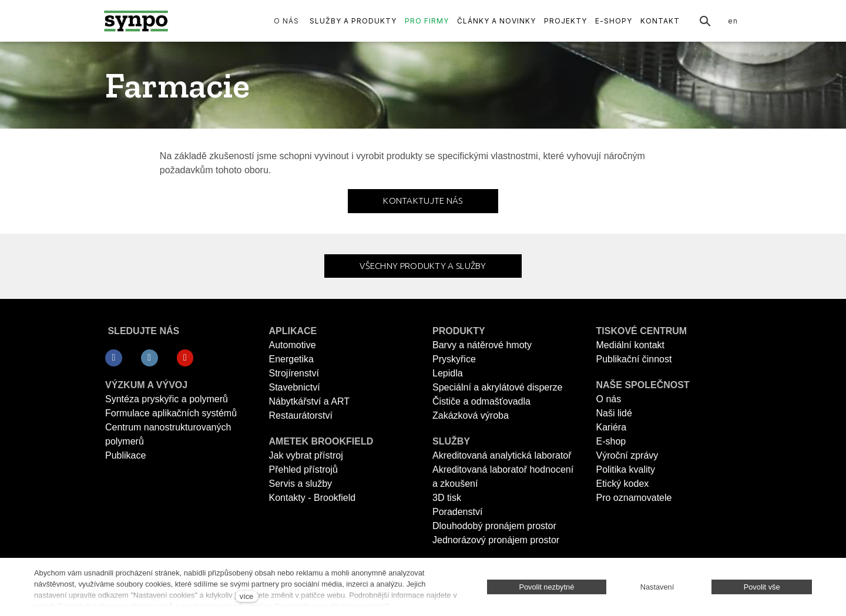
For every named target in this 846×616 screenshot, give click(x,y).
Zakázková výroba (471, 415)
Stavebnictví (295, 387)
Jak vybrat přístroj (306, 455)
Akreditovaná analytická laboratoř (502, 455)
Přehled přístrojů (303, 469)
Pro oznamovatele (634, 498)
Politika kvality (626, 469)
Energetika (292, 359)
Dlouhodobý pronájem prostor (494, 526)
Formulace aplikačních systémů (171, 413)
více (246, 596)
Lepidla (448, 373)
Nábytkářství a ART (310, 401)
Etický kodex (623, 484)
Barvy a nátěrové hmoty (482, 345)
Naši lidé (614, 413)
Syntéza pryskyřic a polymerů (167, 399)
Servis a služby (301, 484)
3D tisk (447, 498)
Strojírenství (294, 373)
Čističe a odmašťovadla (481, 401)
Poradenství (457, 512)
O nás (609, 399)
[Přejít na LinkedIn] (150, 358)
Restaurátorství (301, 415)
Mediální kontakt (631, 345)
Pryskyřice (454, 359)
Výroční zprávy (627, 455)
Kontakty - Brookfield (313, 498)
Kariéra (612, 427)
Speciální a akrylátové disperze (497, 387)
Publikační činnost (634, 359)
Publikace (125, 455)
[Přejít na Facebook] (114, 358)
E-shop (611, 441)
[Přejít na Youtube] (185, 358)
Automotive (293, 345)
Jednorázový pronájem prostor (496, 540)
